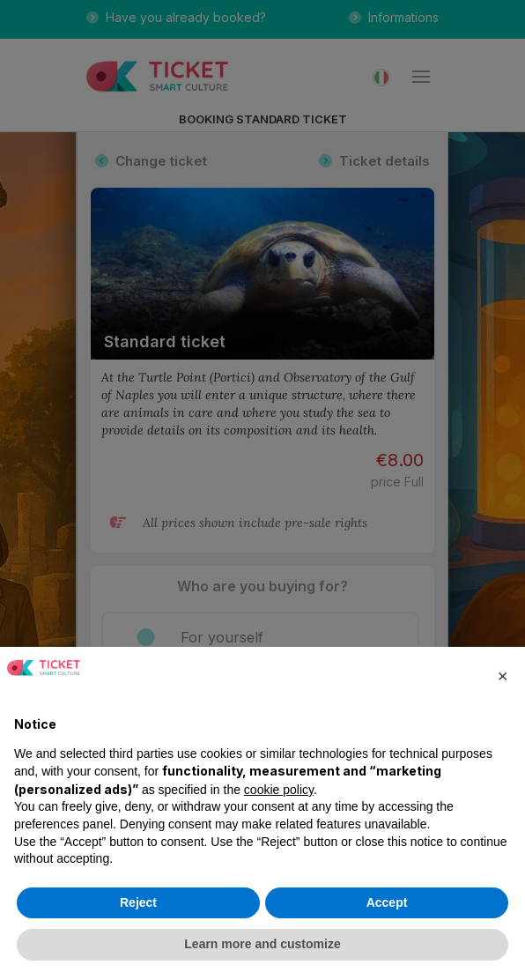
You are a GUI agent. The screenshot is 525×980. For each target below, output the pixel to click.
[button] (502, 675)
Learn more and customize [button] (262, 944)
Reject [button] (138, 902)
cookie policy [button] (279, 790)
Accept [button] (387, 902)
